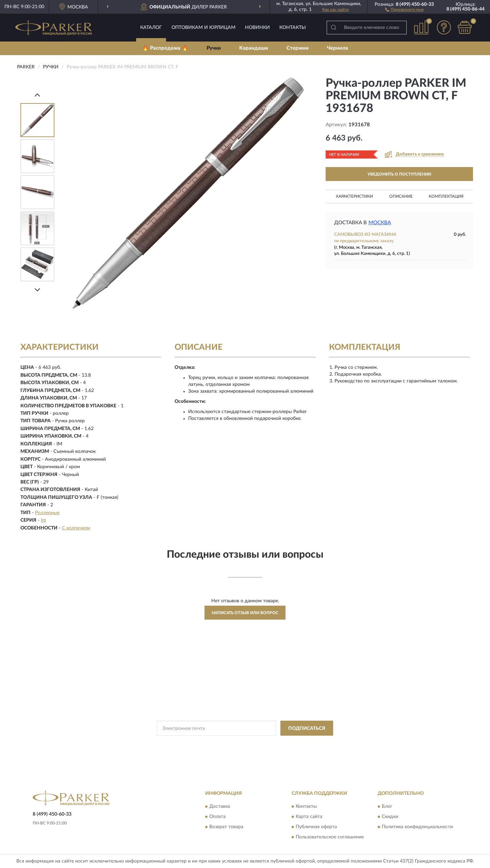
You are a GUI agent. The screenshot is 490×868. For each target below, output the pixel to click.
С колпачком (76, 528)
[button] (404, 9)
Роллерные (47, 513)
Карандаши (254, 48)
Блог (387, 806)
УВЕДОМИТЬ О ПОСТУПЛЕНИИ (399, 174)
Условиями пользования (305, 743)
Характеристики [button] (354, 196)
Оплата (217, 817)
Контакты (293, 28)
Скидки (390, 817)
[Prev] (37, 95)
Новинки (257, 28)
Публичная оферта (316, 827)
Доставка (220, 806)
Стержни (298, 48)
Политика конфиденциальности (417, 827)
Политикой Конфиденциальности (245, 743)
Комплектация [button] (446, 196)
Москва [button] (380, 223)
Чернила (338, 48)
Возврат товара (226, 827)
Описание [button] (401, 196)
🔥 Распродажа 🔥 (165, 48)
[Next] (37, 290)
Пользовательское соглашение (330, 837)
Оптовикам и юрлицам (203, 28)
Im (44, 520)
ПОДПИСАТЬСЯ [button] (307, 728)
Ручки (214, 48)
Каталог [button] (151, 28)
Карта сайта (309, 817)
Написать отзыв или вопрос (245, 613)
